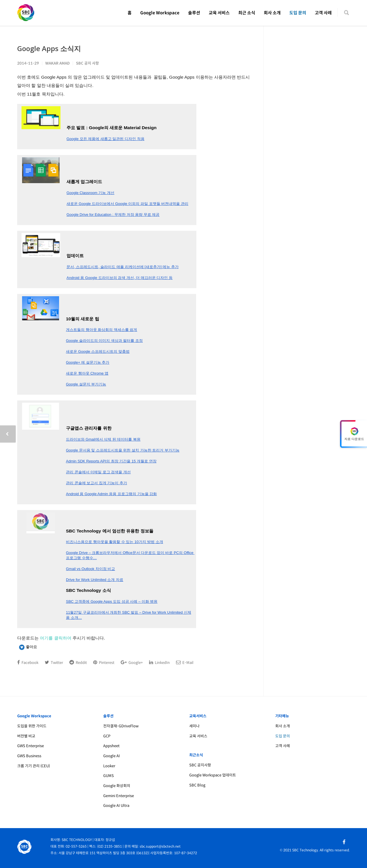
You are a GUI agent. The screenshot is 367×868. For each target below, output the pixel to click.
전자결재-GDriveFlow (121, 726)
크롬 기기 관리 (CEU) (34, 766)
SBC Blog (197, 785)
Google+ (132, 662)
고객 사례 (323, 13)
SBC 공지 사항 (87, 63)
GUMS (109, 776)
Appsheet (111, 746)
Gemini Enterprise (119, 796)
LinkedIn (159, 662)
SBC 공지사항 (200, 765)
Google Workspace (160, 13)
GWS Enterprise (31, 746)
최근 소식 (247, 13)
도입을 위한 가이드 (32, 726)
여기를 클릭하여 (55, 638)
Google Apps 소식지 (49, 48)
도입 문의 (298, 13)
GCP (107, 736)
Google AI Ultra (116, 806)
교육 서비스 (219, 13)
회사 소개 (272, 13)
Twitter (54, 662)
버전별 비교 (26, 736)
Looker (109, 766)
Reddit (78, 662)
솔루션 (194, 13)
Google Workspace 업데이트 (213, 775)
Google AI (112, 756)
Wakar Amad (57, 63)
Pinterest (104, 662)
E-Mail (185, 662)
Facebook (28, 662)
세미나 (194, 726)
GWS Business (29, 756)
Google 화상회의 (117, 786)
